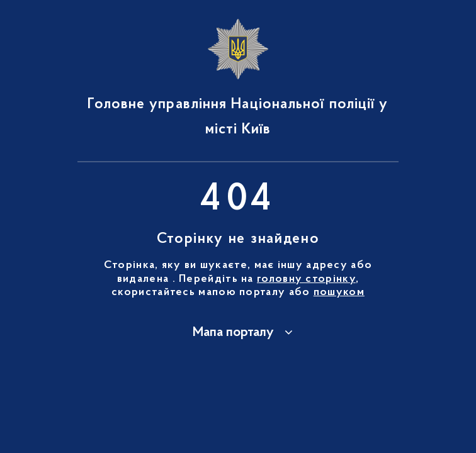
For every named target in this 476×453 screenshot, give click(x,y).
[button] (238, 333)
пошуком (339, 293)
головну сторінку (306, 279)
